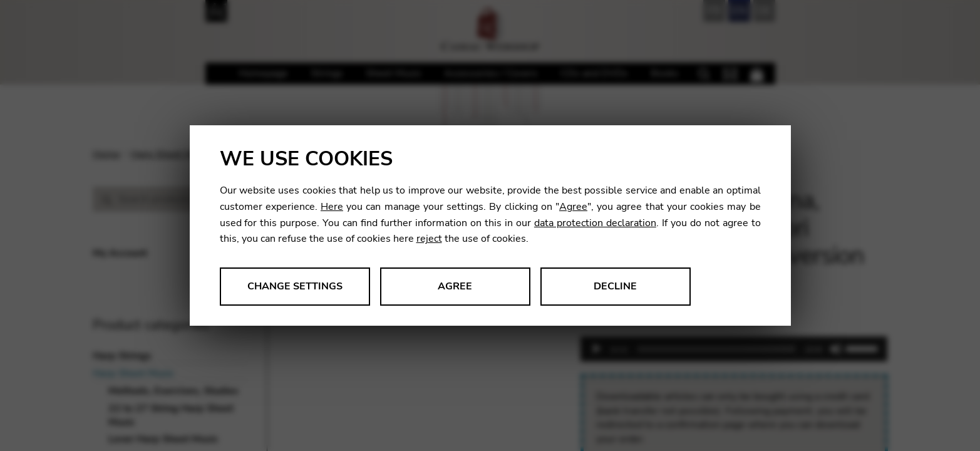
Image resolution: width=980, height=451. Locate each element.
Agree (573, 207)
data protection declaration (595, 223)
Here (332, 207)
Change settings (295, 286)
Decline (615, 286)
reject (429, 239)
